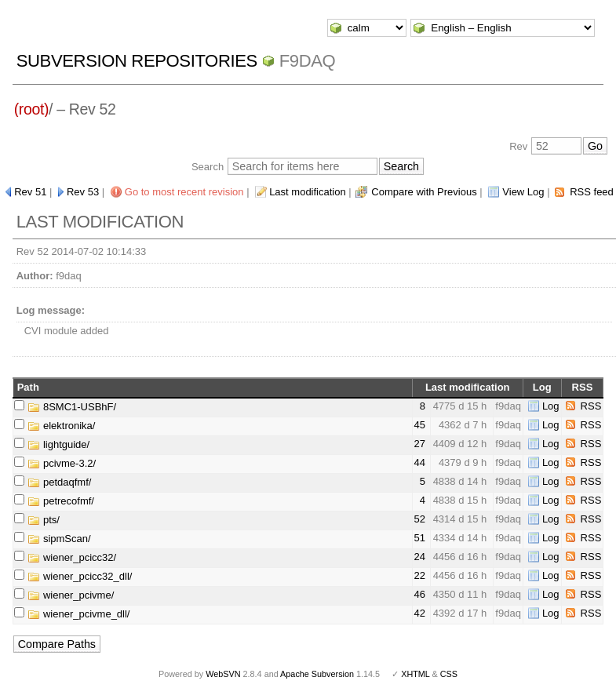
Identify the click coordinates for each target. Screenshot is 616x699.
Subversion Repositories (137, 61)
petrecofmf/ (61, 501)
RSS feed (592, 192)
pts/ (44, 520)
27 (420, 444)
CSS (449, 674)
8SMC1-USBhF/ (72, 407)
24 (420, 557)
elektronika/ (61, 426)
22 (420, 575)
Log (551, 406)
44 (420, 462)
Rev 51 (30, 192)
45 (420, 425)
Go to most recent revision (184, 192)
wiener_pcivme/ (71, 595)
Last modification (308, 192)
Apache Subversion (317, 674)
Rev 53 (83, 192)
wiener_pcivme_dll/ (78, 614)
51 (420, 538)
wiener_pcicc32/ (72, 557)
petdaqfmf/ (59, 482)
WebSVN (223, 674)
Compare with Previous (424, 192)
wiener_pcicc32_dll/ (80, 576)
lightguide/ (58, 444)
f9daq (308, 61)
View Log (523, 192)
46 (420, 594)
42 (420, 613)
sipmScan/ (59, 539)
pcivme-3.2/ (62, 463)
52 (420, 519)
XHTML (415, 674)
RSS (591, 406)
